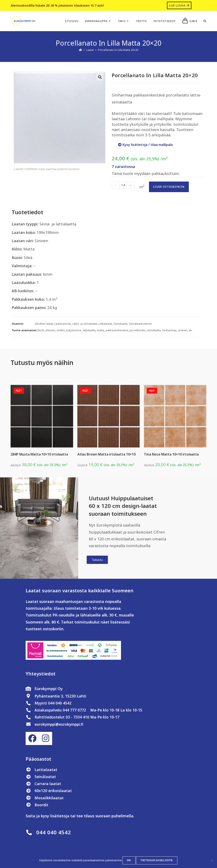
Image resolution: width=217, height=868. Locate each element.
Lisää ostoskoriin (169, 187)
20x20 (40, 330)
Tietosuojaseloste (157, 861)
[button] (100, 77)
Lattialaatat (105, 324)
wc (191, 330)
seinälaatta (154, 330)
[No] (212, 861)
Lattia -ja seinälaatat (85, 324)
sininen (183, 330)
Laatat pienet (63, 324)
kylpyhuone (74, 330)
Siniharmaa (169, 330)
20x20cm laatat (44, 324)
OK (129, 861)
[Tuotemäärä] (123, 185)
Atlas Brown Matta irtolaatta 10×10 (106, 454)
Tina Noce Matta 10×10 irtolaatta (171, 454)
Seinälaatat (120, 324)
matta (101, 330)
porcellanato (137, 330)
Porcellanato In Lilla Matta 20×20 (118, 50)
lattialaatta (89, 330)
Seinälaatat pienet (140, 324)
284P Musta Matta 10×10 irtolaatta (39, 454)
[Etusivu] (80, 50)
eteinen (50, 330)
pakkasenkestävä (117, 330)
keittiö (61, 330)
